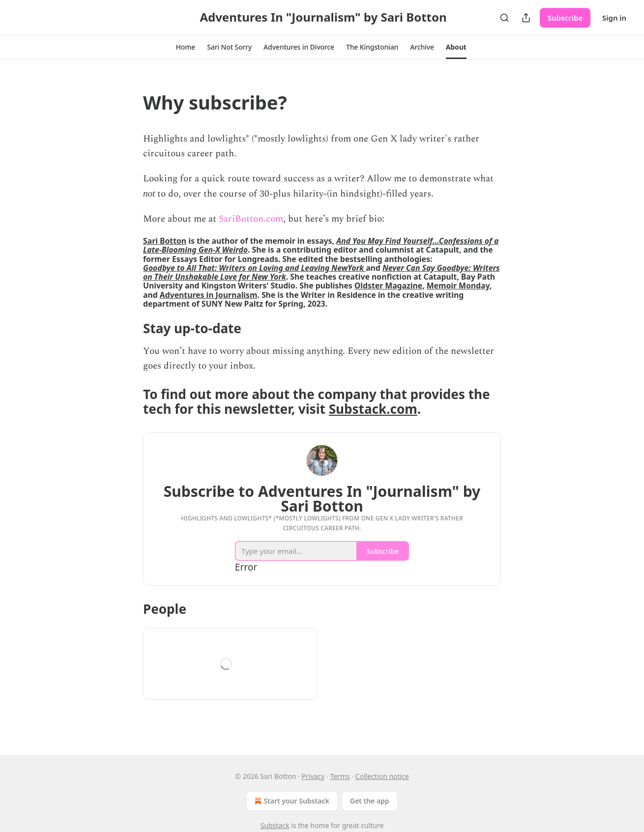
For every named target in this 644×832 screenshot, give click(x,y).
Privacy (313, 776)
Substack (275, 825)
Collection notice (382, 776)
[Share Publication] (526, 18)
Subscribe (565, 18)
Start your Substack (291, 801)
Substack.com (373, 409)
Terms (340, 776)
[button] (185, 47)
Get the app (370, 801)
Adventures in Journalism (209, 295)
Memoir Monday (458, 286)
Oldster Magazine (388, 286)
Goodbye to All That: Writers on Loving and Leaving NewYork (254, 268)
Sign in (614, 18)
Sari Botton (165, 241)
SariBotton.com (251, 219)
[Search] (504, 18)
